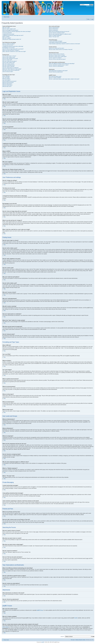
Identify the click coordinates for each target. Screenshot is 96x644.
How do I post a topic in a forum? (9, 56)
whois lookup (5, 627)
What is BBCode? (6, 76)
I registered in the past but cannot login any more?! (13, 35)
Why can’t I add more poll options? (10, 61)
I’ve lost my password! (7, 33)
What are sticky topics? (7, 84)
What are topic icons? (7, 86)
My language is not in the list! (9, 48)
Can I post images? (7, 80)
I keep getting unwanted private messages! (58, 42)
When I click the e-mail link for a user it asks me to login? (14, 51)
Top (5, 99)
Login (92, 19)
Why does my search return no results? (57, 55)
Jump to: (62, 636)
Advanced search (90, 6)
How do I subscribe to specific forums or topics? (59, 65)
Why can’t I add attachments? (9, 65)
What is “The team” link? (54, 37)
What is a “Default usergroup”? (55, 35)
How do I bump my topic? (8, 72)
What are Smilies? (6, 79)
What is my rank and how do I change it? (11, 50)
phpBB (43, 642)
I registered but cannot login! (8, 34)
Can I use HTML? (6, 77)
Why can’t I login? (6, 28)
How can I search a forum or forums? (57, 54)
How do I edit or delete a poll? (9, 62)
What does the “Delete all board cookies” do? (12, 39)
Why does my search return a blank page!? (58, 57)
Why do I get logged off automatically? (10, 30)
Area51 (76, 618)
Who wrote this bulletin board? (55, 76)
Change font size (92, 17)
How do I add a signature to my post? (10, 59)
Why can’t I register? (7, 38)
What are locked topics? (7, 85)
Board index (7, 17)
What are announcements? (8, 83)
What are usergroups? (53, 30)
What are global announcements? (9, 81)
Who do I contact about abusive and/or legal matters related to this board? (64, 79)
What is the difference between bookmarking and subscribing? (62, 64)
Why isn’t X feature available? (55, 78)
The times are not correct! (8, 45)
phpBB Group (40, 610)
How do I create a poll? (7, 60)
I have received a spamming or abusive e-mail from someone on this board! (64, 44)
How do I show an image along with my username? (13, 49)
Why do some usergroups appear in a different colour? (60, 34)
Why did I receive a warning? (8, 66)
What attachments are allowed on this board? (58, 71)
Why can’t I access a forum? (8, 64)
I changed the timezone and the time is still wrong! (13, 46)
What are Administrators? (54, 28)
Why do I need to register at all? (9, 29)
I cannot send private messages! (56, 41)
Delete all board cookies (80, 640)
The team (73, 640)
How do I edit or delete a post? (9, 57)
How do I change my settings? (9, 44)
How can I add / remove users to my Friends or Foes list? (61, 49)
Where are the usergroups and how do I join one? (59, 31)
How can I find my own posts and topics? (57, 59)
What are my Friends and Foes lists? (56, 48)
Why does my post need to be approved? (11, 70)
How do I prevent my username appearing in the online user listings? (17, 31)
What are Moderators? (53, 29)
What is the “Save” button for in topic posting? (12, 69)
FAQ (88, 19)
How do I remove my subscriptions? (56, 66)
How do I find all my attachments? (56, 72)
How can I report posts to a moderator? (11, 68)
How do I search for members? (55, 58)
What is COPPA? (6, 37)
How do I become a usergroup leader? (57, 33)
